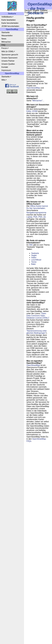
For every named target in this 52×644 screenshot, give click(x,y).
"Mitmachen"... (38, 101)
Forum (4, 48)
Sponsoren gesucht (10, 55)
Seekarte (35, 253)
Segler (34, 255)
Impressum (6, 70)
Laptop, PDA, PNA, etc (36, 217)
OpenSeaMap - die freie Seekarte (40, 9)
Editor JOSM (32, 111)
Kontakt (5, 67)
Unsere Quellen (8, 64)
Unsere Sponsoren (9, 58)
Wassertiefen (7, 36)
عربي (27, 15)
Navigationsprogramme (36, 213)
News (4, 39)
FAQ (3, 45)
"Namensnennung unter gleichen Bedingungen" (37, 332)
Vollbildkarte (7, 17)
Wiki (3, 80)
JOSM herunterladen (10, 26)
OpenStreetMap (33, 88)
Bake (33, 264)
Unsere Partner (8, 61)
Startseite (6, 32)
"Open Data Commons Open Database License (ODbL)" (38, 316)
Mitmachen (6, 42)
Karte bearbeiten (9, 20)
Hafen (34, 258)
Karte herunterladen (10, 23)
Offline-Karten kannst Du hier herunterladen (37, 207)
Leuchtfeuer (36, 260)
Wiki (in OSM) (7, 51)
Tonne (34, 262)
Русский (44, 13)
